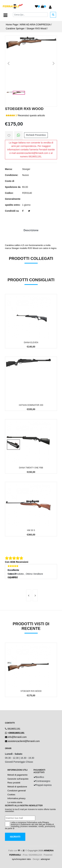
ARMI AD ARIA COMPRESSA (35, 25)
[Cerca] (30, 15)
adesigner (45, 859)
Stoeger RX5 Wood (36, 28)
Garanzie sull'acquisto (18, 779)
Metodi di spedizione (17, 787)
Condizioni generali (17, 791)
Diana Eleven (31, 342)
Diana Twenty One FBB (31, 468)
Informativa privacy (16, 798)
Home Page (12, 25)
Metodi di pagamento (17, 775)
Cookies (11, 795)
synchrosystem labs (21, 859)
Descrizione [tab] (31, 230)
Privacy (46, 822)
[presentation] (29, 595)
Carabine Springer (15, 28)
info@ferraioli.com (17, 737)
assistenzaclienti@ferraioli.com (24, 741)
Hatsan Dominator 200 (31, 405)
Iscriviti (15, 837)
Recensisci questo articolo (31, 115)
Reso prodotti (14, 783)
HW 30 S (31, 530)
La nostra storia (15, 802)
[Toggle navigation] (5, 15)
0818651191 (14, 729)
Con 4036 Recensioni (17, 562)
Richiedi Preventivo (36, 135)
